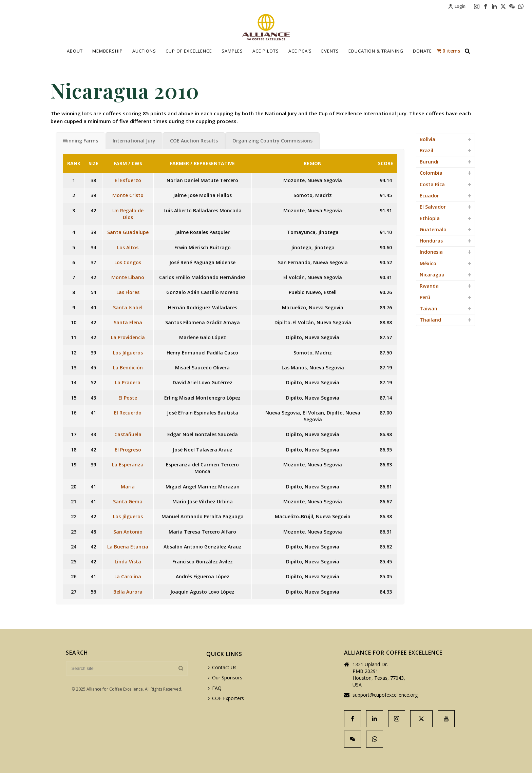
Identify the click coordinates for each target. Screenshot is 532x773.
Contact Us (222, 667)
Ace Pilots (266, 51)
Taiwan (429, 308)
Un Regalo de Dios (128, 214)
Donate (422, 51)
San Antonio (128, 532)
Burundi (429, 162)
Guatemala (433, 229)
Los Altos (128, 247)
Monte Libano (128, 277)
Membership (108, 51)
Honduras (431, 241)
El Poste (128, 398)
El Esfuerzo (128, 180)
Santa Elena (128, 322)
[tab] (80, 141)
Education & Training (376, 51)
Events (330, 51)
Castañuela (128, 434)
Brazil (426, 150)
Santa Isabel (128, 307)
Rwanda (429, 286)
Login (457, 6)
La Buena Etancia (128, 547)
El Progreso (128, 450)
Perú (425, 297)
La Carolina (128, 576)
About (75, 51)
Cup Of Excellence (189, 51)
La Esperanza (128, 465)
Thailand (430, 320)
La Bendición (128, 368)
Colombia (431, 173)
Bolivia (427, 139)
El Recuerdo (128, 413)
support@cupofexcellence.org (385, 695)
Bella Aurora (128, 592)
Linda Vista (128, 562)
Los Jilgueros (128, 353)
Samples (232, 51)
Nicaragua (432, 275)
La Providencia (128, 337)
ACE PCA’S (300, 51)
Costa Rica (432, 184)
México (428, 263)
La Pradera (128, 382)
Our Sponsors (225, 678)
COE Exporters (226, 698)
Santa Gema (128, 501)
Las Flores (128, 292)
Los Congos (128, 262)
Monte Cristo (128, 195)
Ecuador (429, 196)
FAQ (215, 688)
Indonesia (431, 252)
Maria (128, 487)
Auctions (144, 51)
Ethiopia (430, 218)
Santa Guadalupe (128, 232)
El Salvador (433, 207)
